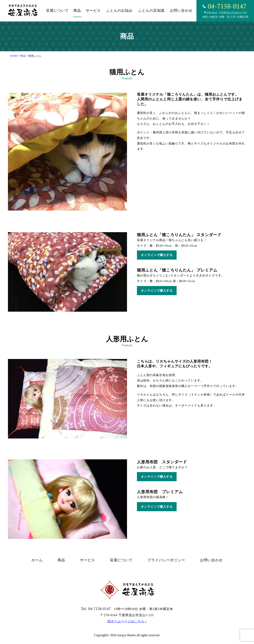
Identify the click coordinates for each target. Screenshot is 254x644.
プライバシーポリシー (166, 560)
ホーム (37, 560)
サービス (93, 11)
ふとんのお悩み (119, 11)
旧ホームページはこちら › (127, 621)
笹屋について (57, 11)
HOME (14, 56)
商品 (77, 11)
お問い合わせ (181, 11)
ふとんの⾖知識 (151, 11)
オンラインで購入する (157, 255)
